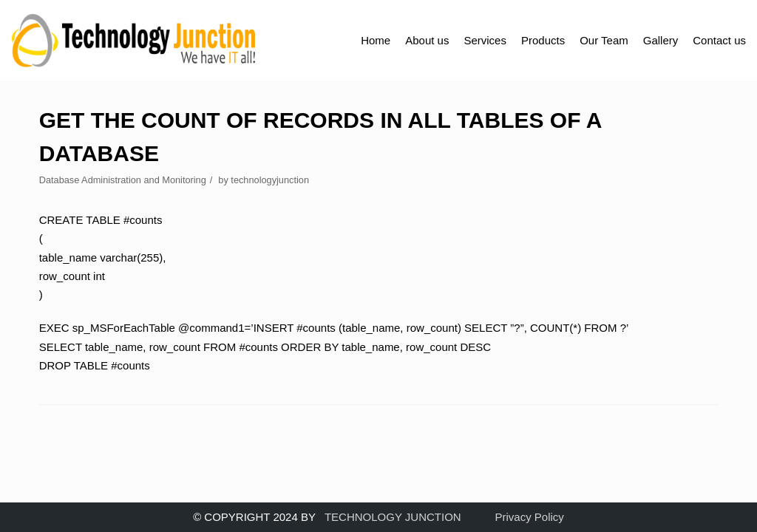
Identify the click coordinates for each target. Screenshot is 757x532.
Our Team (604, 40)
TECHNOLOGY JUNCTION (393, 517)
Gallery (661, 40)
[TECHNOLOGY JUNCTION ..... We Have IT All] (134, 41)
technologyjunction (270, 180)
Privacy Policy (530, 517)
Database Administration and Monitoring (123, 180)
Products (543, 40)
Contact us (719, 40)
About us (427, 40)
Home (376, 40)
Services (485, 40)
